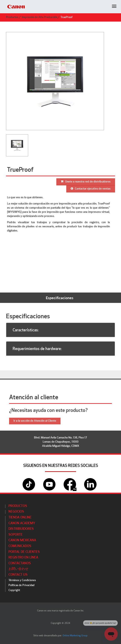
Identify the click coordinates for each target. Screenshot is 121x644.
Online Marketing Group (75, 636)
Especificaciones (60, 298)
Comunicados (20, 546)
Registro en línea (23, 558)
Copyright (14, 590)
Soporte (16, 535)
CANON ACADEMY (22, 523)
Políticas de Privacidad (21, 585)
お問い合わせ (18, 569)
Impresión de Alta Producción (39, 17)
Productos (12, 17)
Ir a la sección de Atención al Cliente (35, 421)
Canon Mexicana (22, 540)
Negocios (16, 512)
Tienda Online (20, 518)
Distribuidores (21, 529)
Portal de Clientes (24, 552)
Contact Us (18, 575)
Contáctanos (20, 563)
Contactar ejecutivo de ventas (91, 189)
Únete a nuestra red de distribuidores (86, 182)
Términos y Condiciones (22, 580)
